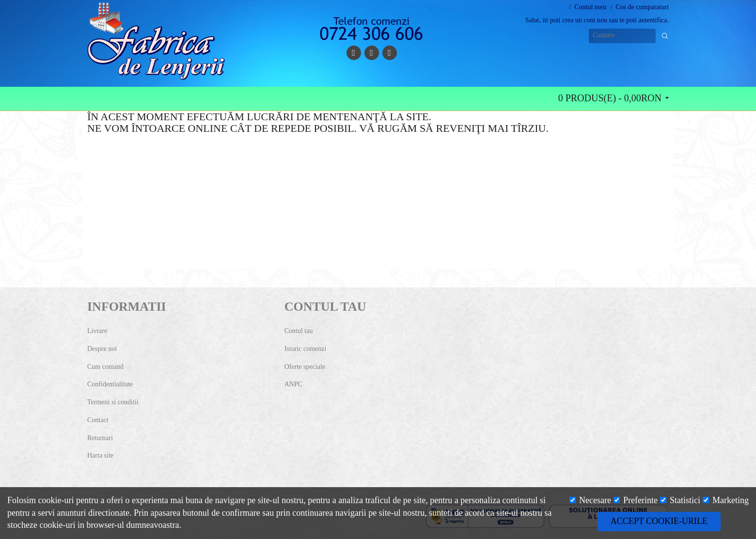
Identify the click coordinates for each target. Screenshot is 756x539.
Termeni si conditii (113, 402)
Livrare (97, 331)
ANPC (293, 384)
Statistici (680, 500)
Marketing (726, 500)
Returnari (100, 438)
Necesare (590, 500)
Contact (98, 420)
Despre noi (102, 349)
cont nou (595, 20)
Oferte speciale (305, 367)
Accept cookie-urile (659, 521)
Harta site (100, 455)
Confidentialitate (110, 384)
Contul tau (299, 331)
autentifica (653, 20)
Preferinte (636, 500)
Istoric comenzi (306, 349)
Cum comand (105, 367)
